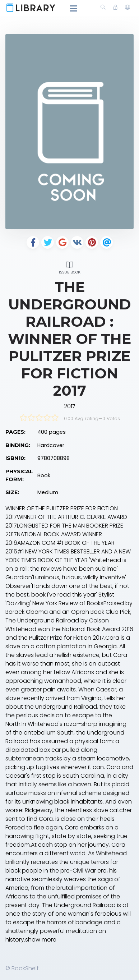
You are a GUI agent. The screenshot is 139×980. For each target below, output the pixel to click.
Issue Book (69, 267)
